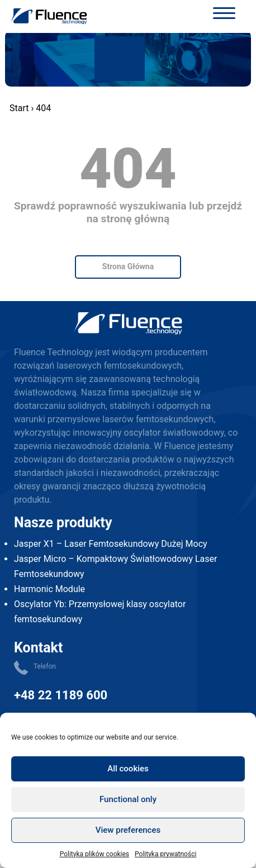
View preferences (128, 830)
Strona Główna (128, 266)
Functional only (128, 799)
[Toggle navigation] (224, 15)
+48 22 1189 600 (61, 695)
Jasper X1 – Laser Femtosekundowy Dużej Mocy (111, 544)
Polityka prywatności (165, 854)
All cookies (128, 769)
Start (19, 108)
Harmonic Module (49, 589)
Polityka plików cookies (94, 854)
